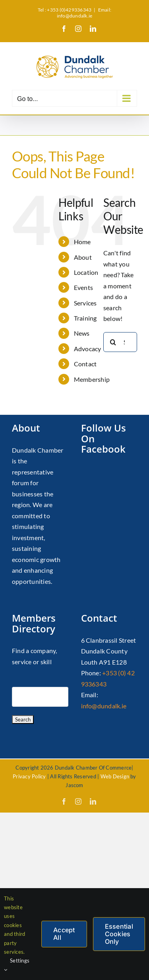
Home (82, 242)
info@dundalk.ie (104, 706)
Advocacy (88, 349)
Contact (85, 364)
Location (86, 272)
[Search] (113, 342)
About (83, 257)
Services (85, 303)
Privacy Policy (29, 776)
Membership (92, 379)
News (82, 333)
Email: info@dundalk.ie (84, 13)
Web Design (115, 776)
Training (85, 318)
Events (83, 287)
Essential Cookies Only (119, 934)
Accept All (64, 934)
